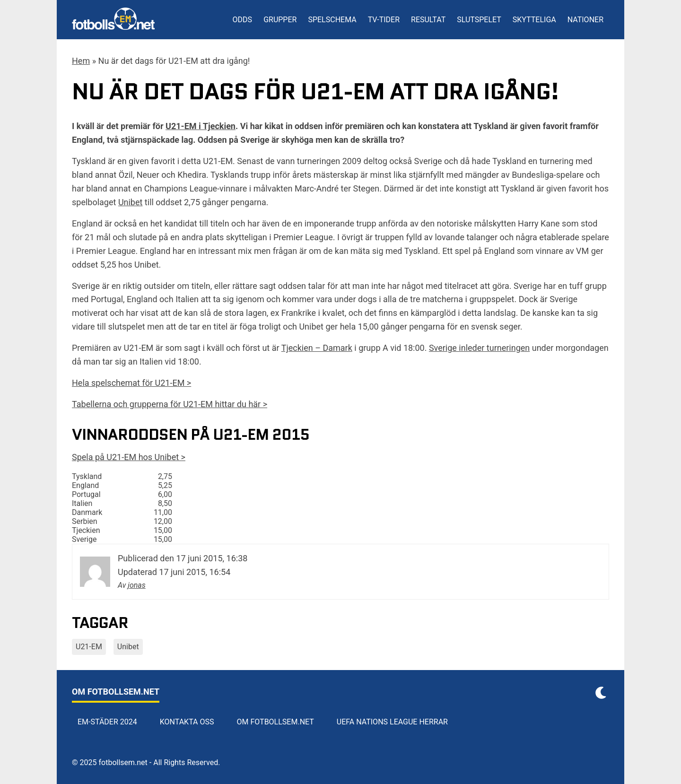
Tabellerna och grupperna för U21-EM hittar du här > (170, 404)
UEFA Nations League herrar (392, 722)
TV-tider (384, 20)
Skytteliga (534, 20)
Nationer (585, 20)
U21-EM (89, 647)
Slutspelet (479, 20)
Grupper (280, 20)
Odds (243, 20)
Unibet (131, 202)
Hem (81, 61)
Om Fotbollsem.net (275, 722)
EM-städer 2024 (107, 722)
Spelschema (332, 20)
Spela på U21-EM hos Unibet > (129, 457)
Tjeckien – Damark (317, 348)
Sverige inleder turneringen (479, 348)
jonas (137, 585)
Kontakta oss (187, 722)
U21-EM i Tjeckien (201, 126)
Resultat (428, 20)
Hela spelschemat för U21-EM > (131, 383)
